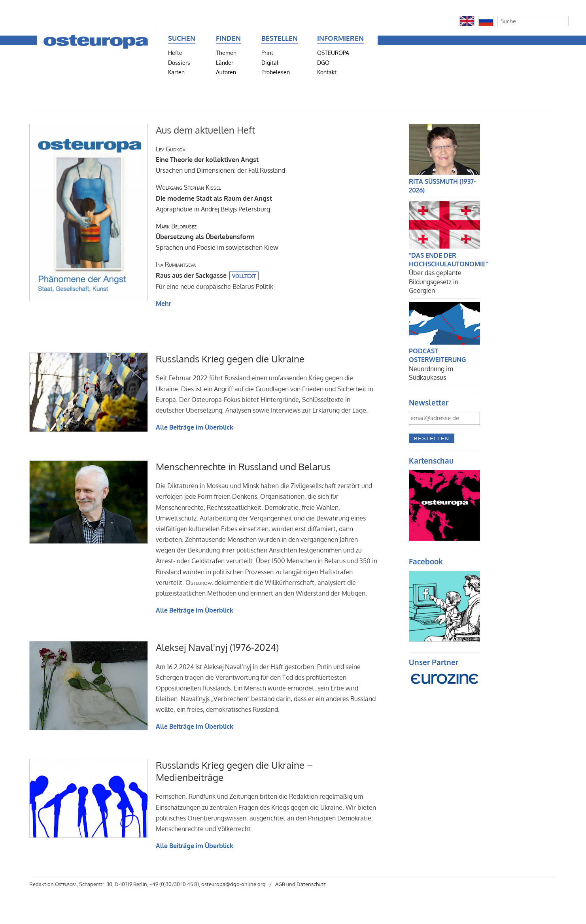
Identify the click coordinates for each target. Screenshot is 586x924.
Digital (270, 62)
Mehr (164, 304)
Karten (176, 72)
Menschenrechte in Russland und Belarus (243, 467)
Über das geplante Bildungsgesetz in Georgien (435, 282)
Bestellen (432, 438)
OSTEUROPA (333, 53)
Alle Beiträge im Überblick (195, 427)
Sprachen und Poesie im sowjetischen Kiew (217, 237)
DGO (323, 62)
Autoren (226, 72)
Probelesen (276, 72)
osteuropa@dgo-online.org (233, 884)
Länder (225, 62)
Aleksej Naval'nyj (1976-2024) (217, 647)
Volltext (244, 276)
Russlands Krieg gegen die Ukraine (230, 359)
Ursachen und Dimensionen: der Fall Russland (220, 160)
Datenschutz (311, 884)
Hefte (175, 53)
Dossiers (179, 62)
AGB (280, 884)
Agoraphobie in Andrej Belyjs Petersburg (214, 198)
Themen (226, 53)
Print (267, 53)
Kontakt (327, 72)
